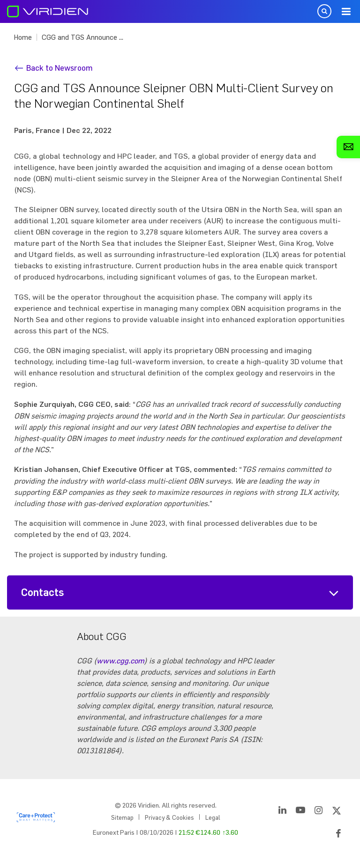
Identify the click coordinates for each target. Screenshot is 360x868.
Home (23, 37)
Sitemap (122, 817)
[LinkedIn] (282, 812)
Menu (346, 12)
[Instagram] (319, 812)
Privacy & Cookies (169, 817)
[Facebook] (338, 835)
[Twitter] (337, 812)
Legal (213, 817)
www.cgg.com (120, 661)
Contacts (43, 592)
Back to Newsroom (60, 68)
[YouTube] (300, 812)
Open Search (324, 11)
